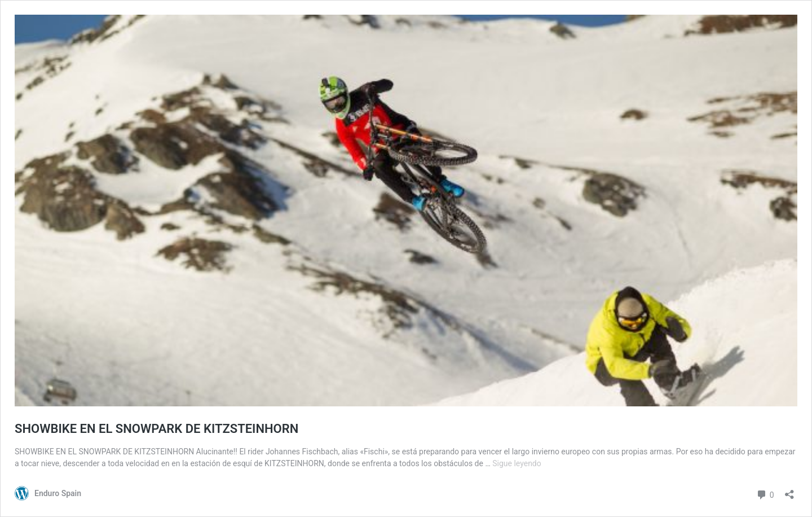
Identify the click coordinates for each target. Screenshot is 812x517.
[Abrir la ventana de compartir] (789, 491)
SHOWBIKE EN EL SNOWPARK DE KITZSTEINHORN (156, 429)
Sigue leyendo (517, 463)
